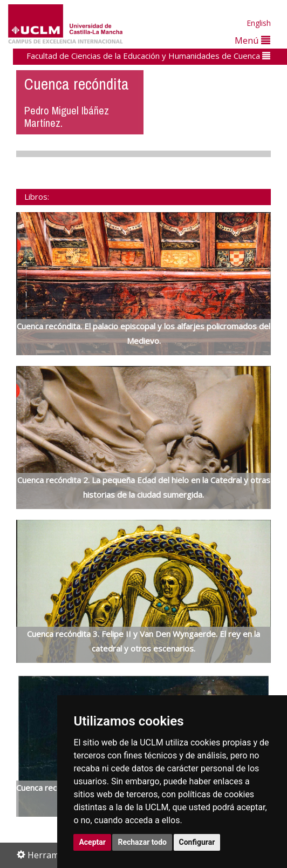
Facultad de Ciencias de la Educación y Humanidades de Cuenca (148, 56)
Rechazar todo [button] (142, 842)
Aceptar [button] (92, 842)
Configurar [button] (197, 842)
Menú (252, 40)
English (259, 23)
